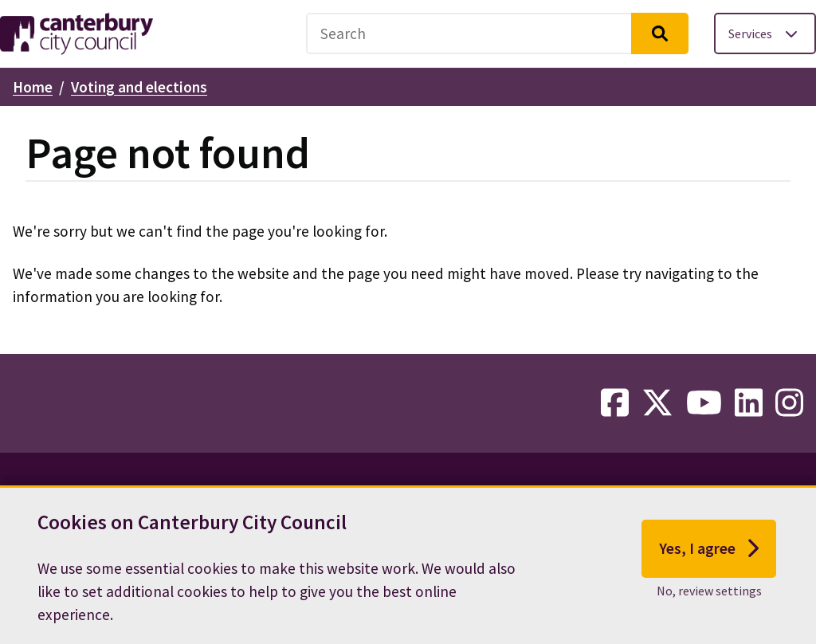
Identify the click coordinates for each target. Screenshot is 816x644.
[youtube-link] (704, 403)
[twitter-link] (657, 403)
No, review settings (709, 600)
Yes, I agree (709, 559)
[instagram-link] (789, 403)
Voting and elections (139, 87)
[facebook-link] (615, 403)
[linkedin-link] (749, 403)
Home (33, 87)
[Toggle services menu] (765, 33)
